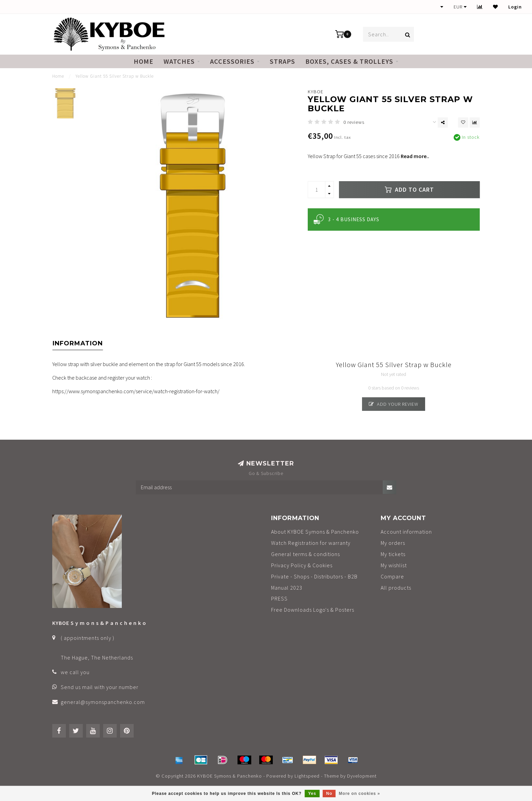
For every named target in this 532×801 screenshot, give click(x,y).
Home (144, 61)
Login (515, 7)
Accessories (232, 61)
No (329, 794)
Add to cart (409, 190)
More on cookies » (360, 794)
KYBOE (316, 92)
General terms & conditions (306, 554)
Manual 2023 (287, 588)
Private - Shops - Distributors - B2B (314, 576)
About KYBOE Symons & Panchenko (315, 532)
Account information (406, 532)
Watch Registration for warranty (311, 543)
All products (396, 588)
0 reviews (354, 122)
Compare (392, 576)
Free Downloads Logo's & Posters (313, 610)
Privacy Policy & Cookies (302, 565)
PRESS (279, 598)
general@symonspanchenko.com (103, 702)
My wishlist (394, 565)
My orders (393, 543)
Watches (179, 61)
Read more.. (415, 156)
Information (78, 343)
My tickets (393, 554)
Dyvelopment (362, 776)
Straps (282, 61)
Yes (312, 794)
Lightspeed (307, 776)
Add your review (394, 404)
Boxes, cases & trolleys (349, 61)
